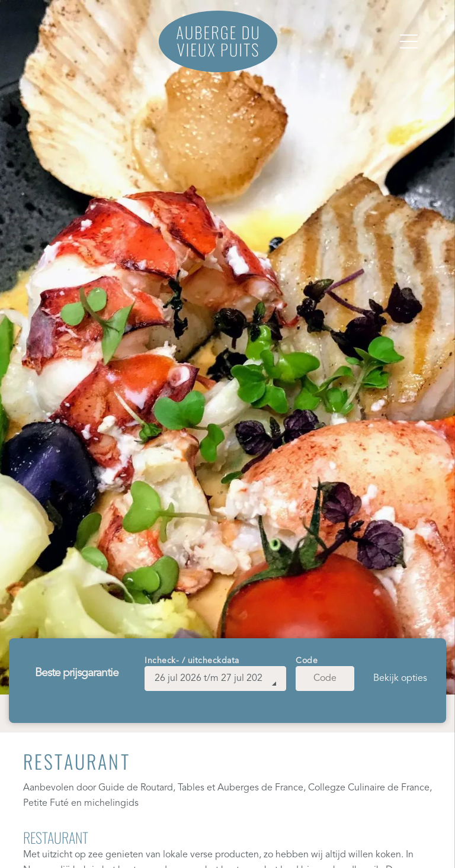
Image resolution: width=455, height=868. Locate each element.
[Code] (325, 679)
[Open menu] (409, 41)
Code (307, 661)
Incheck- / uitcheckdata (192, 661)
